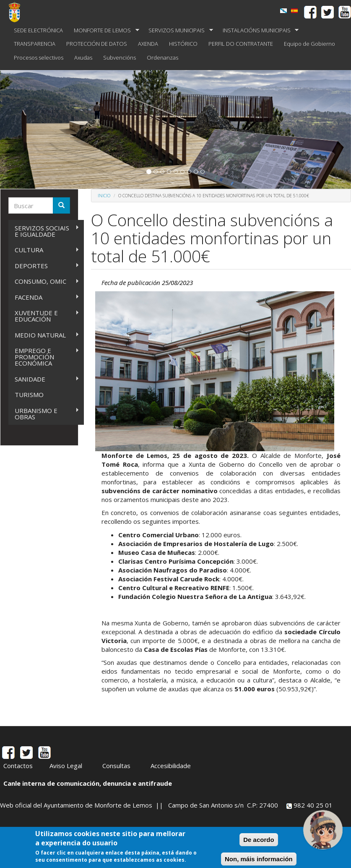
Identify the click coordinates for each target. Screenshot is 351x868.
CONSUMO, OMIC (44, 281)
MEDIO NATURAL (44, 335)
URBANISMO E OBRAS (44, 414)
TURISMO (29, 395)
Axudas (83, 58)
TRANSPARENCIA (35, 44)
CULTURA (44, 250)
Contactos (18, 766)
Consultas (116, 766)
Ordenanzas (162, 58)
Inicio (104, 196)
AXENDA (148, 44)
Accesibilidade (171, 766)
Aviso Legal (66, 766)
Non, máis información (259, 859)
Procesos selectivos (39, 58)
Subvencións (120, 58)
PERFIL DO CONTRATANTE (241, 44)
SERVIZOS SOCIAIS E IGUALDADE (44, 231)
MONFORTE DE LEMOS (104, 30)
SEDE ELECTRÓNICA (38, 30)
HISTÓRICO (183, 44)
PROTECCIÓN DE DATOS (97, 44)
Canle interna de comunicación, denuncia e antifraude (88, 783)
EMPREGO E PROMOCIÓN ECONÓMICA (44, 357)
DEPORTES (44, 266)
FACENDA (44, 297)
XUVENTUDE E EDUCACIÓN (44, 316)
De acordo (259, 840)
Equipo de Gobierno (309, 44)
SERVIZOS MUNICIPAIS (178, 30)
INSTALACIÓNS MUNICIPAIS (258, 30)
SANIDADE (44, 379)
